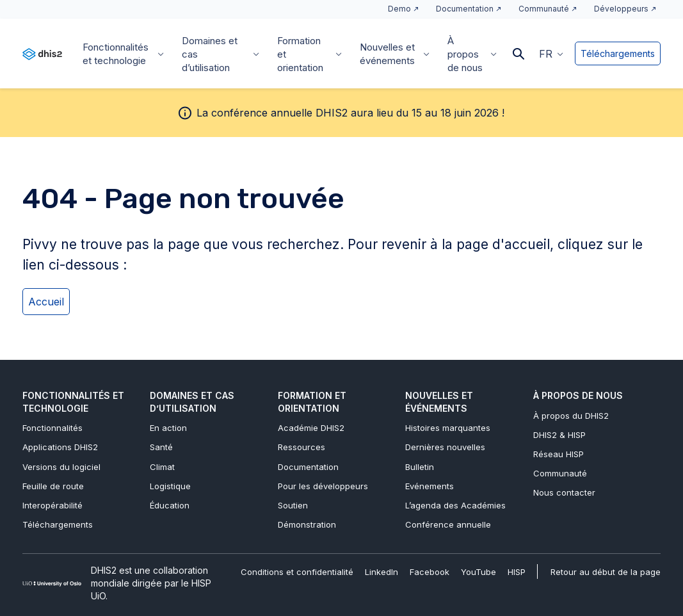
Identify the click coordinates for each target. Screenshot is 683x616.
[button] (551, 53)
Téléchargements (618, 53)
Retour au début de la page (606, 572)
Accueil (46, 302)
